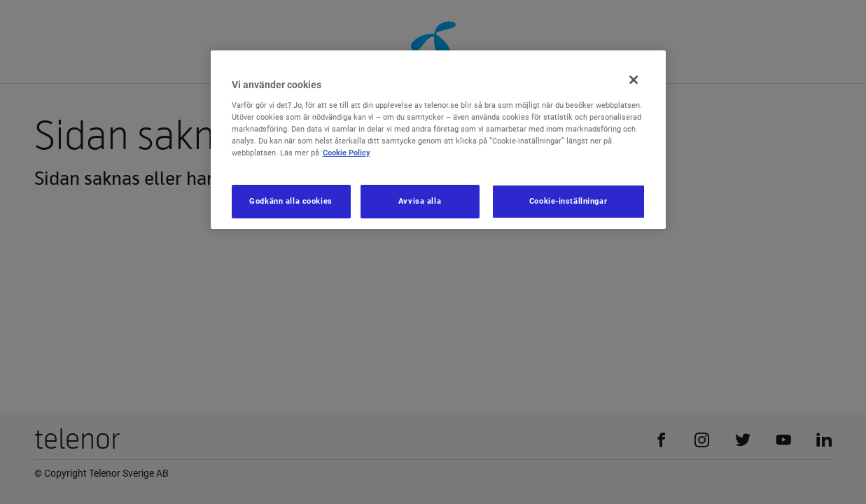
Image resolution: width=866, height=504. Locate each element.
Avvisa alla (420, 201)
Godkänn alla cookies (291, 201)
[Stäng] (634, 80)
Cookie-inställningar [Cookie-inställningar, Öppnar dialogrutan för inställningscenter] (568, 201)
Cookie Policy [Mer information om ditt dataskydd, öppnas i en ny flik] (347, 153)
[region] (438, 140)
